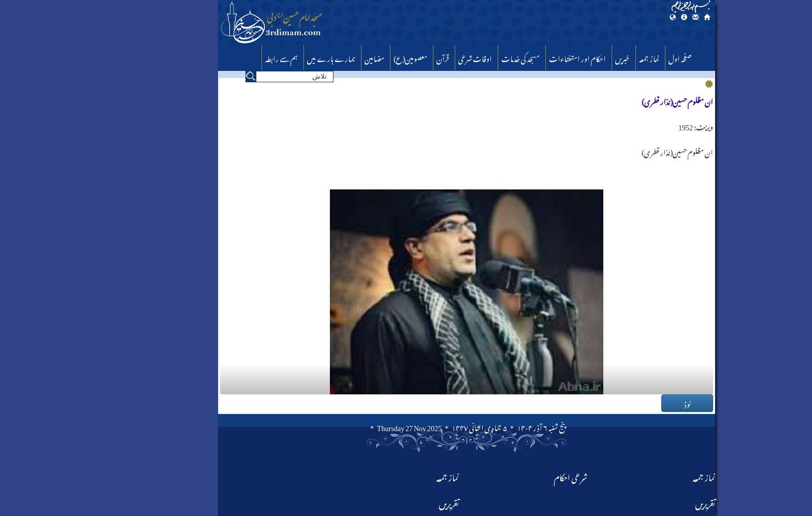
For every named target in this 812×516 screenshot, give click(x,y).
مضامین (314, 57)
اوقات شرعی (415, 57)
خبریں (562, 57)
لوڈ (627, 403)
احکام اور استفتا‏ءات (517, 57)
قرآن (382, 57)
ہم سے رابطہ (221, 57)
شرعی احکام (510, 476)
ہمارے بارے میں (271, 57)
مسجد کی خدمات (460, 57)
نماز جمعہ (589, 57)
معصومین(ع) (350, 57)
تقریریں (388, 502)
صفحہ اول (619, 57)
